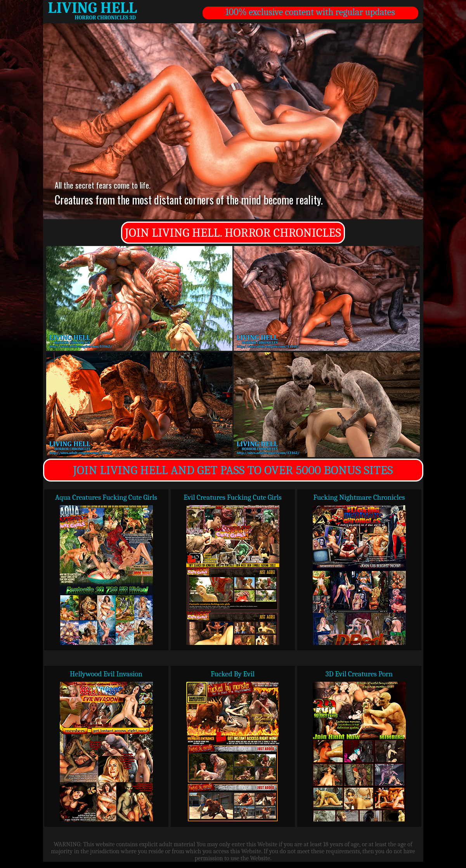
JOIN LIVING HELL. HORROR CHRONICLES (233, 233)
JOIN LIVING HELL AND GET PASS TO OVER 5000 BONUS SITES (233, 470)
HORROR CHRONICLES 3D (105, 18)
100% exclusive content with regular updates (310, 12)
